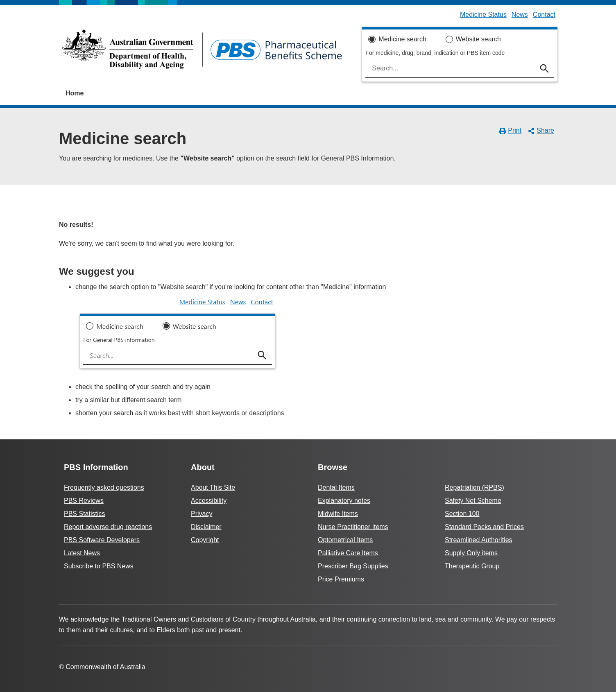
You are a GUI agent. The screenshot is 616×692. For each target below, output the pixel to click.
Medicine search (402, 39)
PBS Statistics (84, 514)
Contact (544, 15)
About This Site (213, 487)
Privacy (202, 514)
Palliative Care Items (348, 553)
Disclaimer (206, 527)
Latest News (82, 553)
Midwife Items (338, 514)
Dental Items (336, 487)
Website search (478, 39)
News (520, 15)
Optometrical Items (345, 540)
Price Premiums (341, 579)
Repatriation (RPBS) (474, 487)
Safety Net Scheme (473, 501)
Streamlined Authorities (479, 540)
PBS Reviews (84, 501)
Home (75, 93)
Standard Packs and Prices (484, 527)
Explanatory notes (344, 501)
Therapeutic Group (472, 566)
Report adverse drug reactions (108, 527)
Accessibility (209, 501)
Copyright (205, 540)
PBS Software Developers (102, 540)
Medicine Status (483, 15)
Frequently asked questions (104, 487)
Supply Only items (471, 553)
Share (541, 131)
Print (511, 131)
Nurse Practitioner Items (353, 527)
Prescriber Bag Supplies (353, 566)
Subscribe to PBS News (99, 566)
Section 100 (462, 514)
